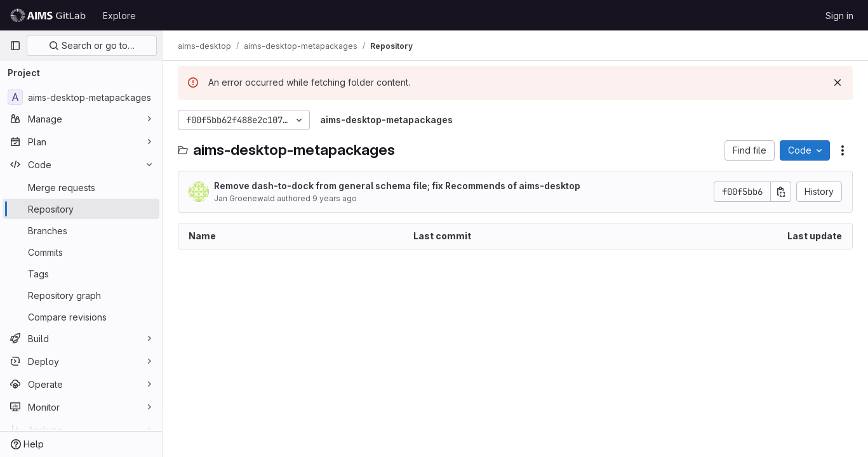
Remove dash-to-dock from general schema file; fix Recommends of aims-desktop (397, 186)
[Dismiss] (838, 83)
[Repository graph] (81, 295)
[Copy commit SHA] (781, 192)
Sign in (839, 16)
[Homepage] (50, 15)
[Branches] (81, 230)
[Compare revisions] (81, 317)
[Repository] (81, 209)
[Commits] (81, 252)
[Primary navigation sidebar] (15, 46)
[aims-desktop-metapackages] (81, 97)
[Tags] (81, 274)
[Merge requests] (81, 187)
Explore (119, 16)
